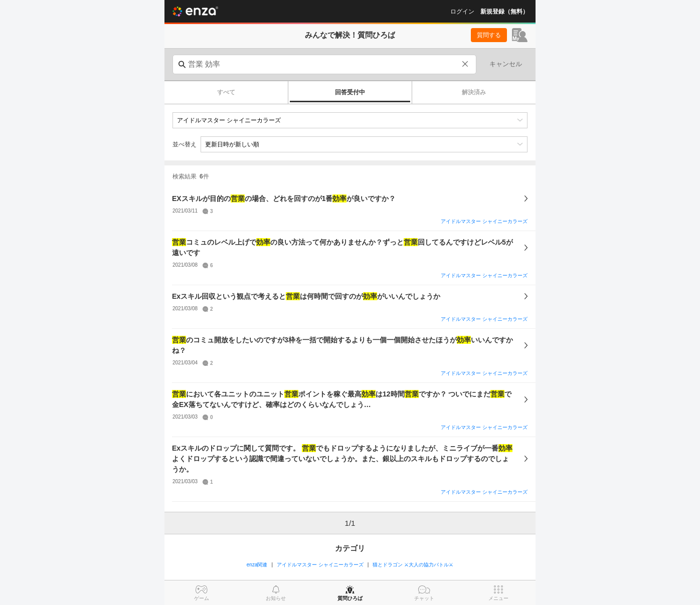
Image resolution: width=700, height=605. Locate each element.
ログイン (462, 12)
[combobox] (324, 64)
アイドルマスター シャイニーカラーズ (484, 221)
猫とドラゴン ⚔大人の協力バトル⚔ (413, 565)
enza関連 (257, 565)
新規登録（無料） (504, 12)
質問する (489, 35)
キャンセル (506, 64)
